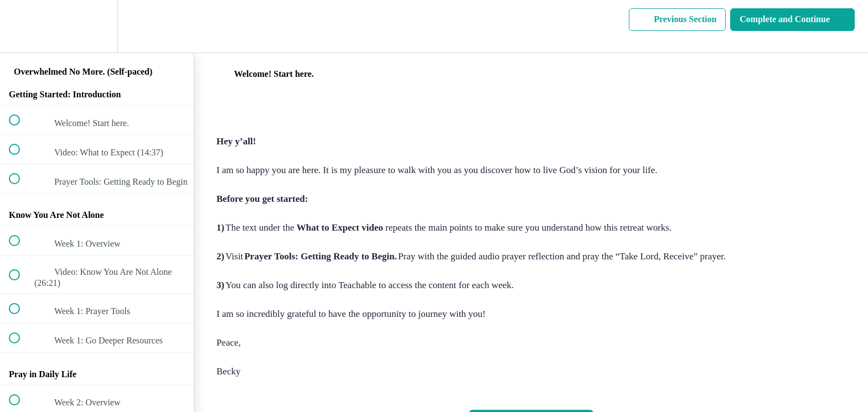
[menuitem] (97, 26)
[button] (20, 26)
